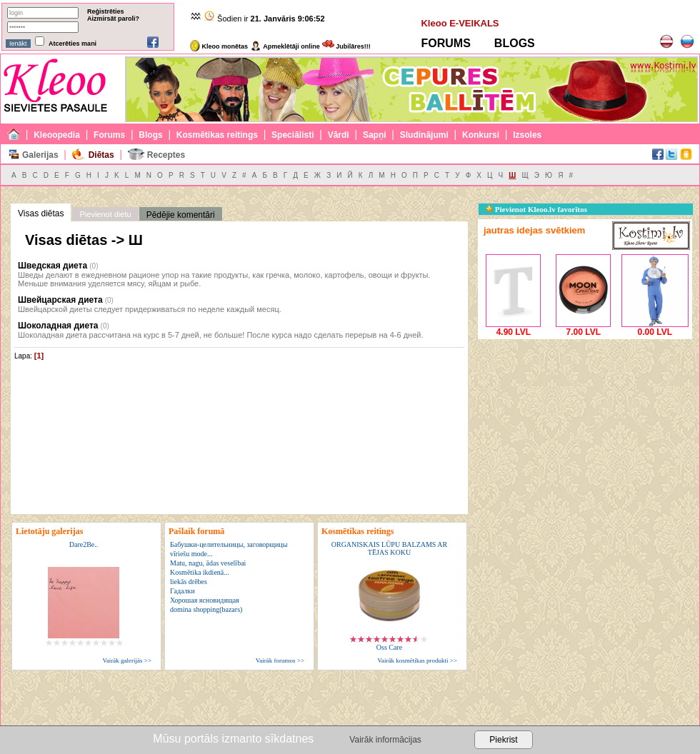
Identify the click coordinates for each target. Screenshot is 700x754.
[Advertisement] (585, 432)
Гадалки (182, 591)
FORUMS (445, 43)
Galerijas (40, 155)
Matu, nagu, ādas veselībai (208, 563)
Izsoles (527, 135)
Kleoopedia (57, 135)
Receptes (166, 155)
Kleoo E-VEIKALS (460, 23)
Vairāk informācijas (385, 740)
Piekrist (503, 740)
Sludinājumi (424, 135)
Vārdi (339, 135)
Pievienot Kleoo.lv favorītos (536, 209)
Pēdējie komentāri (181, 215)
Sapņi (375, 135)
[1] (39, 356)
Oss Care (389, 647)
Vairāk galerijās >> (127, 660)
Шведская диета (52, 266)
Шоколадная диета (58, 326)
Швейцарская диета (60, 300)
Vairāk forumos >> (280, 660)
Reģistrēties (106, 11)
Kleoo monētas (219, 46)
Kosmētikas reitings (217, 135)
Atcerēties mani (72, 44)
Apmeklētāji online (285, 46)
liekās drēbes (189, 582)
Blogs (150, 135)
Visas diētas (41, 213)
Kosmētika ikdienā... (200, 572)
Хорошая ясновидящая (205, 600)
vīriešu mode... (191, 554)
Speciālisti (292, 135)
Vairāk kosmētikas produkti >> (417, 660)
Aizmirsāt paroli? (113, 19)
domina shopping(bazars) (206, 609)
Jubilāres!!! (346, 46)
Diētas (101, 155)
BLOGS (515, 43)
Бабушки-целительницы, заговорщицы (229, 544)
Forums (109, 135)
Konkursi (481, 135)
